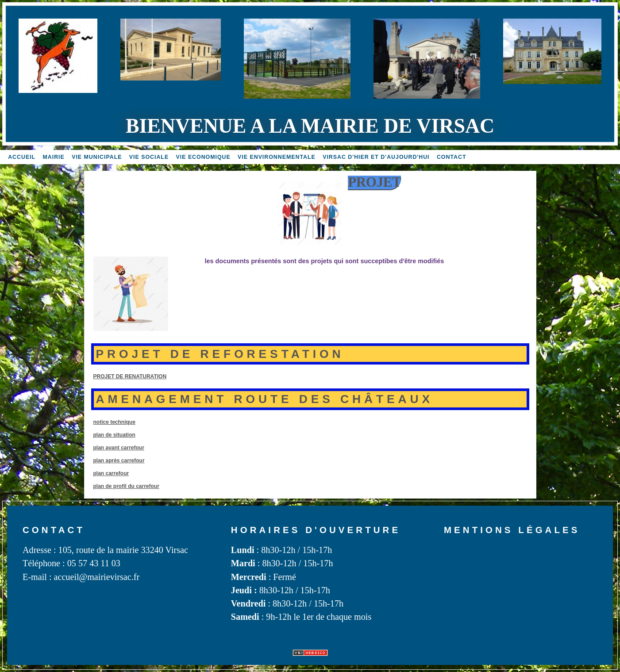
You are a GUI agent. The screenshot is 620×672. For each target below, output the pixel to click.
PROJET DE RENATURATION (130, 376)
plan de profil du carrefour (126, 486)
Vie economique (203, 157)
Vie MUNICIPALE (97, 157)
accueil (22, 157)
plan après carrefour (119, 461)
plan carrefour (111, 473)
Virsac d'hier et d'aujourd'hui (376, 157)
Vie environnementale (277, 157)
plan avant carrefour (119, 448)
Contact (452, 157)
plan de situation (114, 435)
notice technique (114, 422)
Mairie (54, 157)
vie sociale (149, 157)
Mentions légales (512, 530)
